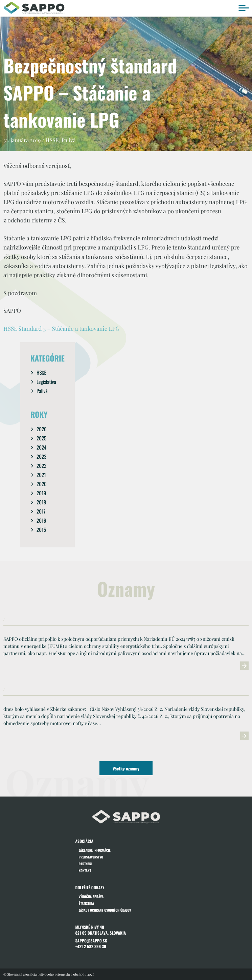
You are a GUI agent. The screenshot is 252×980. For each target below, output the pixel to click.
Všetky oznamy (126, 768)
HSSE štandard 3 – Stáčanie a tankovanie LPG (61, 329)
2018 (41, 502)
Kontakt (85, 870)
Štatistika (87, 903)
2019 (41, 493)
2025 (41, 438)
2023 (41, 457)
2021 (41, 475)
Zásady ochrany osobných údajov (105, 910)
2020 (42, 484)
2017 (41, 511)
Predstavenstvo (91, 857)
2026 (42, 429)
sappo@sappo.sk (91, 941)
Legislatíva (46, 382)
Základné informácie (95, 850)
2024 (41, 448)
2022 (41, 466)
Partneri (86, 864)
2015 (41, 530)
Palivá (42, 391)
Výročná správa (91, 897)
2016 (41, 521)
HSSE (41, 373)
